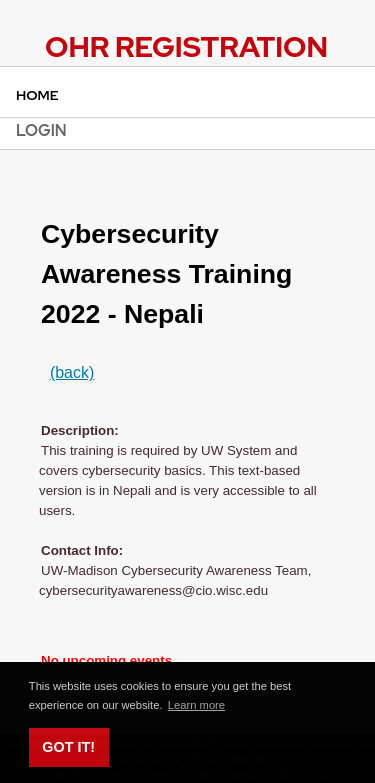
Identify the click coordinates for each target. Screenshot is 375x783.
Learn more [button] (196, 705)
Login (41, 130)
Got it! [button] (68, 747)
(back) (72, 372)
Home (37, 95)
